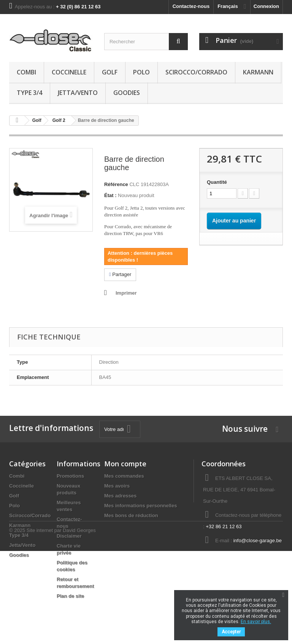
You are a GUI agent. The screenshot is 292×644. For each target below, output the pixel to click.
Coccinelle (69, 72)
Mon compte (125, 464)
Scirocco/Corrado (196, 72)
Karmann (258, 72)
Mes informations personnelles (140, 506)
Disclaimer (69, 536)
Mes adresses (120, 496)
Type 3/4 (29, 93)
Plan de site (70, 596)
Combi (26, 72)
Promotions (70, 476)
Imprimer (126, 293)
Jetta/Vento (78, 93)
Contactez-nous (191, 6)
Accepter (231, 632)
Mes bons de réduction (131, 515)
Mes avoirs (117, 486)
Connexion (266, 6)
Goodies (127, 93)
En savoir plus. (256, 622)
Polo (141, 72)
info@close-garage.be (258, 541)
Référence (116, 184)
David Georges (79, 623)
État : (110, 195)
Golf (110, 72)
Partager (120, 274)
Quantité (217, 182)
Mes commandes (124, 476)
